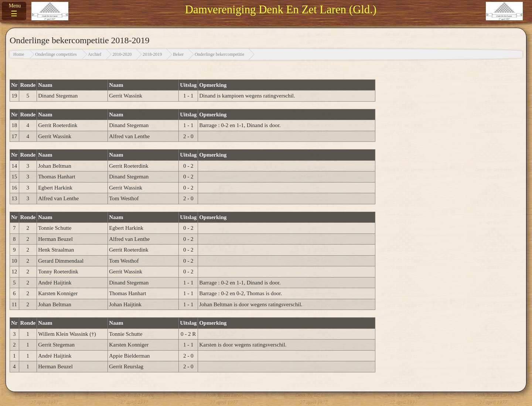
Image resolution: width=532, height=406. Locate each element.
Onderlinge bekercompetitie (219, 54)
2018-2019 (152, 54)
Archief (95, 54)
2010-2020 (122, 54)
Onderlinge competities (56, 54)
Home (19, 54)
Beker (178, 54)
